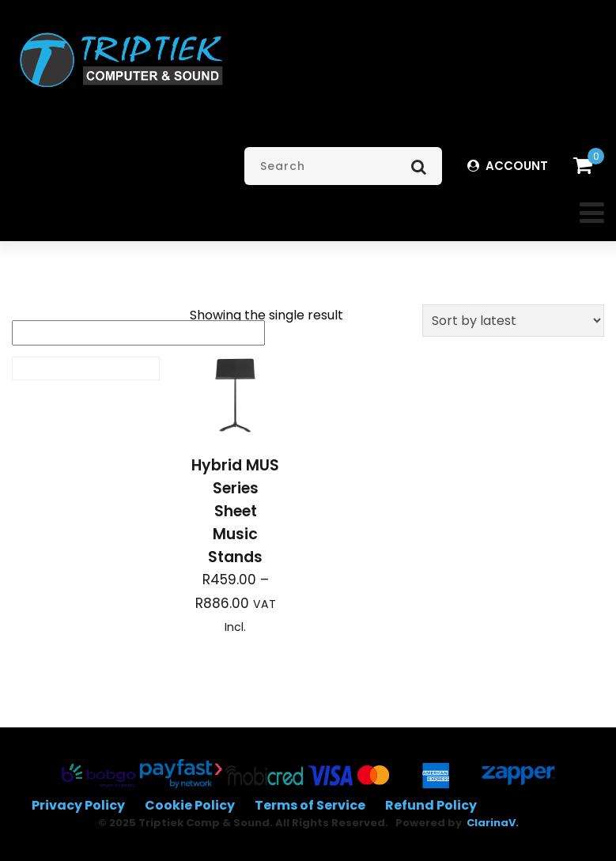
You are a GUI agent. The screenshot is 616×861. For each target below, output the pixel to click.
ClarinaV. (493, 823)
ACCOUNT (508, 166)
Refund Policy (431, 805)
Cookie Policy (190, 805)
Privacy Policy (78, 805)
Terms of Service (310, 805)
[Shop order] (513, 321)
